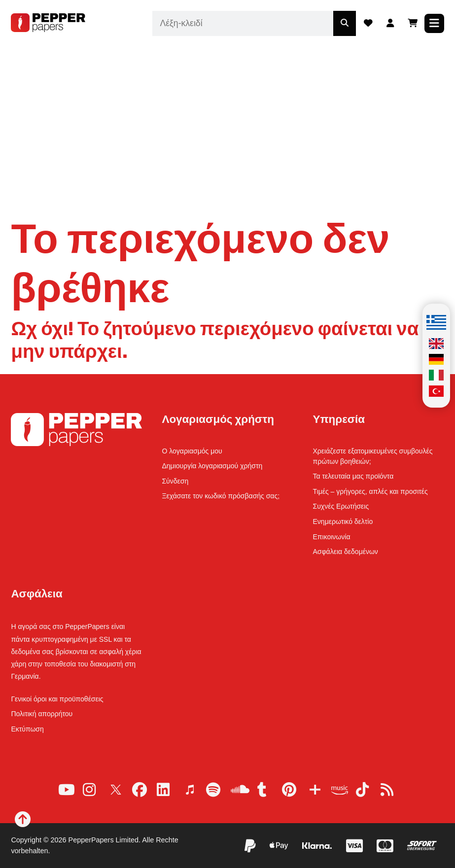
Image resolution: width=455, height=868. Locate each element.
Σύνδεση (175, 481)
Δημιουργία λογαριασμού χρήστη (212, 466)
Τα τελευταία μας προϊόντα (353, 476)
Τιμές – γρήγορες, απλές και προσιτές (370, 491)
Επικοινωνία (332, 537)
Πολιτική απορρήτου (42, 714)
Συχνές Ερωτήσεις (341, 506)
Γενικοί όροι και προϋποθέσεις (57, 699)
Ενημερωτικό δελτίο (343, 521)
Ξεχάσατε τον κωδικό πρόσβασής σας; (221, 496)
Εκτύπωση (27, 729)
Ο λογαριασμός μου (192, 451)
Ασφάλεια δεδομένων (346, 552)
